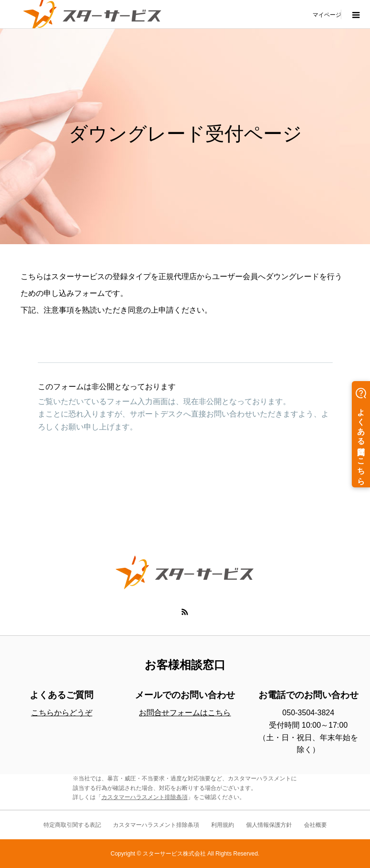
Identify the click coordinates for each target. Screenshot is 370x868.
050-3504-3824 (308, 713)
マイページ (327, 14)
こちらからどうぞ (62, 713)
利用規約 (223, 825)
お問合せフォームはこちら (185, 713)
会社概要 (315, 825)
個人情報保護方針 (269, 825)
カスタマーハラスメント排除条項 (145, 797)
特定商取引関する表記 (72, 825)
